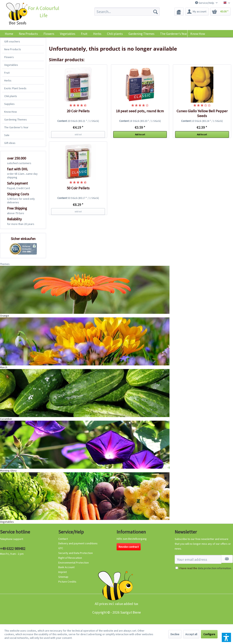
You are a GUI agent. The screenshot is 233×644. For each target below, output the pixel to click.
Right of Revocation (70, 558)
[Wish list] (179, 12)
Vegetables (11, 65)
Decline (175, 634)
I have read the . (206, 568)
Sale (7, 135)
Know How (198, 34)
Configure (209, 634)
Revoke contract (129, 547)
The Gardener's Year (16, 127)
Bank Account (66, 567)
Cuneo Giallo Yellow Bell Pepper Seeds (202, 113)
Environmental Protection (74, 563)
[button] (226, 637)
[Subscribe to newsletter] (227, 559)
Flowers (9, 57)
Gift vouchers (12, 41)
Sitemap (63, 577)
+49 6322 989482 (13, 549)
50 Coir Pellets (78, 188)
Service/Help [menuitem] (205, 3)
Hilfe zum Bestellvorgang (132, 539)
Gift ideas (10, 143)
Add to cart (140, 134)
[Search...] (127, 12)
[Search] (155, 12)
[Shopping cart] (220, 12)
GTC (61, 548)
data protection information (214, 568)
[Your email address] (198, 559)
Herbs (8, 80)
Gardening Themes (16, 119)
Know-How (11, 112)
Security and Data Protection (76, 553)
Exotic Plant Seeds (15, 88)
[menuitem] (127, 12)
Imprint (63, 572)
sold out (78, 134)
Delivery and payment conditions (78, 543)
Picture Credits (67, 582)
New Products (13, 49)
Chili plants (11, 96)
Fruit (7, 73)
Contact (63, 539)
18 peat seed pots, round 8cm (140, 111)
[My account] (197, 12)
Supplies (9, 104)
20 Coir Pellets (78, 111)
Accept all (191, 634)
